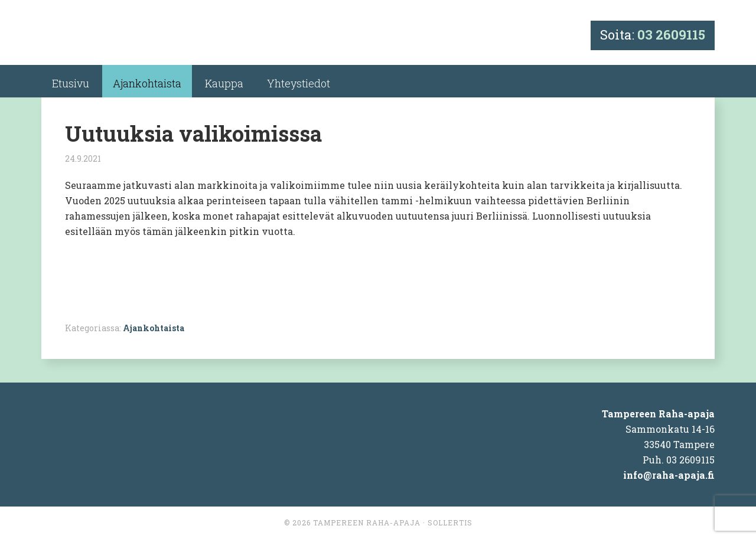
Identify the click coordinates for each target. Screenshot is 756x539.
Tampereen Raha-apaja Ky (149, 37)
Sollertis (450, 522)
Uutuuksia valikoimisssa (193, 133)
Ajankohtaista (154, 328)
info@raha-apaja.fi (669, 475)
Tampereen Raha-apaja (367, 522)
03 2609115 (671, 35)
